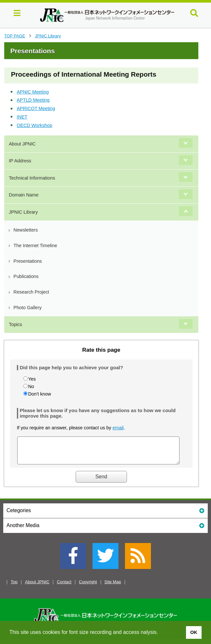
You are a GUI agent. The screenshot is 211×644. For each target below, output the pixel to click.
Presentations (28, 261)
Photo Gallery (28, 308)
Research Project (31, 292)
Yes (32, 379)
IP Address (20, 161)
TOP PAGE (15, 36)
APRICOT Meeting (36, 108)
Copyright (88, 587)
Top (14, 587)
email (118, 428)
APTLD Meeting (33, 100)
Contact (64, 587)
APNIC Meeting (33, 92)
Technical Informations (32, 178)
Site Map (113, 587)
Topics (15, 324)
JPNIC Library (48, 36)
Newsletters (26, 230)
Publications (26, 276)
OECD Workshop (35, 125)
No (31, 386)
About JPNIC (22, 144)
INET (22, 117)
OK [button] (194, 632)
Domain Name (24, 195)
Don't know (40, 394)
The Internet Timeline (35, 246)
